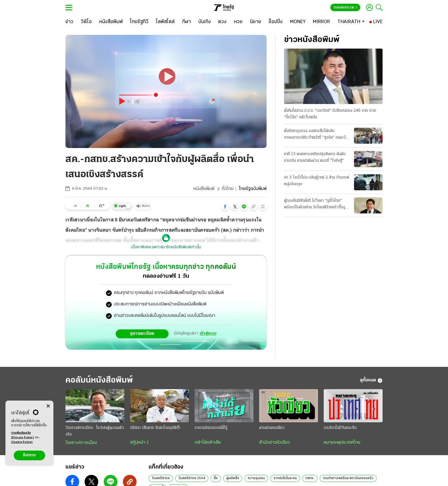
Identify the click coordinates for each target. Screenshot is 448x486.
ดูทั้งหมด (371, 381)
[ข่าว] (69, 22)
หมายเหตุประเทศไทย (342, 443)
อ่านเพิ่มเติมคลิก (23, 436)
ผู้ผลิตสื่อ (233, 478)
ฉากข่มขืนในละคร (285, 478)
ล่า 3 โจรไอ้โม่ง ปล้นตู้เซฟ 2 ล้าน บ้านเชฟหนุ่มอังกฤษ (317, 181)
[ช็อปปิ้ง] (276, 22)
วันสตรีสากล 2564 (192, 478)
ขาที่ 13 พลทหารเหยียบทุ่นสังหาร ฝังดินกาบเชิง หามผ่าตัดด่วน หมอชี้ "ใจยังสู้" (315, 157)
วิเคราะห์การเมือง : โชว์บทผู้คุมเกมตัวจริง (95, 431)
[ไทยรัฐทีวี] (139, 22)
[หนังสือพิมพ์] (111, 22)
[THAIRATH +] (351, 22)
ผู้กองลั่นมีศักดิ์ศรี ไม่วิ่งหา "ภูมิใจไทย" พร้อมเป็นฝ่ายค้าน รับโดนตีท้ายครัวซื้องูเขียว (315, 205)
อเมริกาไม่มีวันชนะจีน (340, 428)
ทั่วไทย (228, 189)
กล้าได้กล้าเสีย (208, 443)
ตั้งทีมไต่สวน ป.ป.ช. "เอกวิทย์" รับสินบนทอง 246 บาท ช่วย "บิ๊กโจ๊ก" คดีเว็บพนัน (330, 114)
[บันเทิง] (205, 22)
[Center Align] (48, 406)
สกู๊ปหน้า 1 (139, 443)
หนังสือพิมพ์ (204, 189)
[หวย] (238, 22)
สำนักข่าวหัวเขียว (274, 443)
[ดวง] (222, 22)
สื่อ (216, 478)
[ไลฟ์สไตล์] (165, 22)
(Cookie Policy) (22, 442)
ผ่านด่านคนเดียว (272, 428)
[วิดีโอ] (86, 22)
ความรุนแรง (256, 478)
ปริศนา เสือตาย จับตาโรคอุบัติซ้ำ (155, 428)
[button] (225, 207)
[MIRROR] (321, 22)
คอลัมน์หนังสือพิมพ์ (99, 380)
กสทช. (310, 478)
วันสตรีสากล (161, 478)
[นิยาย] (256, 22)
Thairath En (345, 8)
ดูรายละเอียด (142, 334)
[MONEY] (298, 22)
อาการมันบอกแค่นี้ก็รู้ (211, 428)
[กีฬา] (186, 22)
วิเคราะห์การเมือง (81, 443)
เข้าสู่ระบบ (208, 334)
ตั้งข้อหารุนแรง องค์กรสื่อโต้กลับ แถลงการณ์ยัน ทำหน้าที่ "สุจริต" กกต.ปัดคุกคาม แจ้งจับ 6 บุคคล (316, 135)
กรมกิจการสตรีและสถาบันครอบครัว (348, 478)
